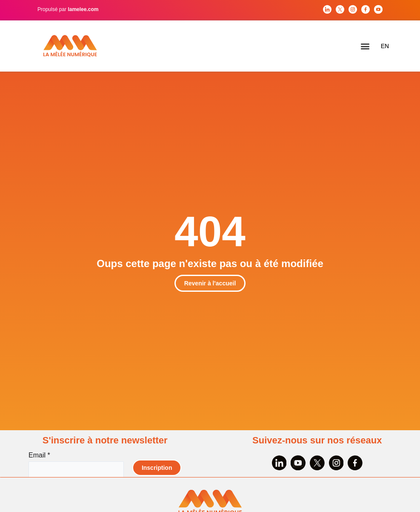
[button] (365, 46)
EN (385, 46)
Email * (39, 455)
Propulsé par (68, 9)
